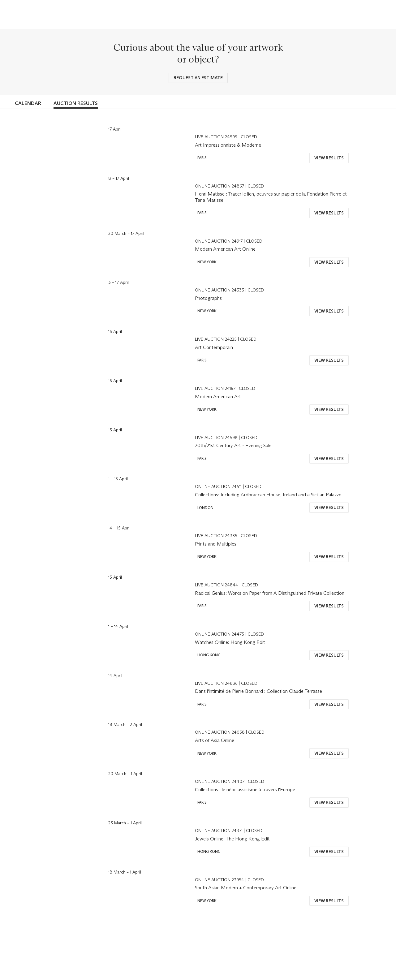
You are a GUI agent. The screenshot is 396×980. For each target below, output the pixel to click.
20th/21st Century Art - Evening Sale (233, 445)
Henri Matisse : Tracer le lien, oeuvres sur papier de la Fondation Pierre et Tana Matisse (271, 197)
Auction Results (76, 103)
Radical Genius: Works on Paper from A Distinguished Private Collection (270, 593)
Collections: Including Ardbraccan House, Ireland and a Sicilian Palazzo (268, 495)
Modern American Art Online (225, 249)
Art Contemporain (214, 347)
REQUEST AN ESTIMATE (198, 78)
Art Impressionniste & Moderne (228, 145)
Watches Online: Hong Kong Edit (230, 642)
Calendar (28, 103)
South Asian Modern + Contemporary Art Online (246, 888)
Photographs (208, 298)
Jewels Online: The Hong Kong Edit (232, 839)
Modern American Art (218, 397)
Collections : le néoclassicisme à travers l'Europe (245, 790)
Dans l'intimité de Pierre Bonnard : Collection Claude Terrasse (258, 691)
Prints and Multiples (216, 544)
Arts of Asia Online (215, 740)
